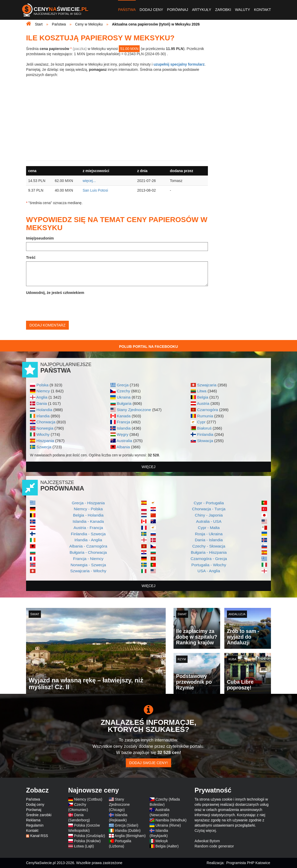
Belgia (203, 397)
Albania (123, 447)
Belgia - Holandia (88, 515)
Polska (42, 385)
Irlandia (43, 416)
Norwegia (45, 428)
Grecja (123, 385)
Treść (31, 257)
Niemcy (43, 391)
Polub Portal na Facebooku (148, 347)
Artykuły (202, 10)
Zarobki (223, 10)
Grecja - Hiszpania (88, 503)
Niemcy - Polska (88, 509)
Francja (123, 422)
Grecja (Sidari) (127, 825)
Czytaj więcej (205, 831)
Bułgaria (124, 403)
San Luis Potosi (95, 190)
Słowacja (205, 441)
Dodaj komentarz (47, 325)
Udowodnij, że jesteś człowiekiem (55, 293)
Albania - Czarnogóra (88, 546)
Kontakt (262, 10)
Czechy (123, 391)
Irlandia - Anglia (88, 540)
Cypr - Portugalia (209, 503)
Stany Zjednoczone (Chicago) (119, 804)
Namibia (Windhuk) (171, 820)
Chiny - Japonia (209, 515)
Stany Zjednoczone (134, 410)
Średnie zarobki (39, 815)
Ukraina (124, 397)
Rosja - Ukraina (209, 534)
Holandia (44, 410)
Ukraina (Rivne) (168, 825)
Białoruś (204, 428)
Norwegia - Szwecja (88, 565)
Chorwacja (46, 422)
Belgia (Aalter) (167, 846)
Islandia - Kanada (88, 521)
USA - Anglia (209, 571)
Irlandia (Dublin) (128, 831)
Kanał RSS (39, 836)
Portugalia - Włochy (209, 565)
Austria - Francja (88, 528)
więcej (149, 467)
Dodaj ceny (151, 10)
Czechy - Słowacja (209, 546)
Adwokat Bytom (207, 841)
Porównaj (178, 10)
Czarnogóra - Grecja (209, 559)
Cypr (201, 422)
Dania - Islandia (209, 540)
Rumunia (205, 416)
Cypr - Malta (209, 528)
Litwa (202, 391)
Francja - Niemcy (88, 559)
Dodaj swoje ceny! (148, 763)
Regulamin (35, 825)
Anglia (42, 397)
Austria (203, 403)
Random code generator (214, 846)
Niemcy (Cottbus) (88, 799)
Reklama (33, 820)
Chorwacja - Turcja (209, 509)
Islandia (124, 428)
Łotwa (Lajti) (84, 846)
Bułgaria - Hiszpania (209, 552)
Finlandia (205, 434)
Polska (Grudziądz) (89, 836)
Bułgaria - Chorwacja (88, 552)
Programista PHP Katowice (248, 863)
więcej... (89, 181)
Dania (42, 403)
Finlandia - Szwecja (88, 534)
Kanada (124, 416)
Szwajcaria (207, 385)
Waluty (243, 10)
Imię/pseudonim (40, 238)
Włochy (43, 434)
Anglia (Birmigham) (130, 836)
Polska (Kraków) (87, 841)
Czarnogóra (207, 410)
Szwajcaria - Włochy (88, 571)
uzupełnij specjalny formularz (179, 64)
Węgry (122, 434)
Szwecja (44, 447)
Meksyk (162, 841)
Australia (124, 441)
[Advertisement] (117, 119)
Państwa (127, 10)
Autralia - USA (209, 521)
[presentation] (66, 307)
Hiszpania (45, 441)
